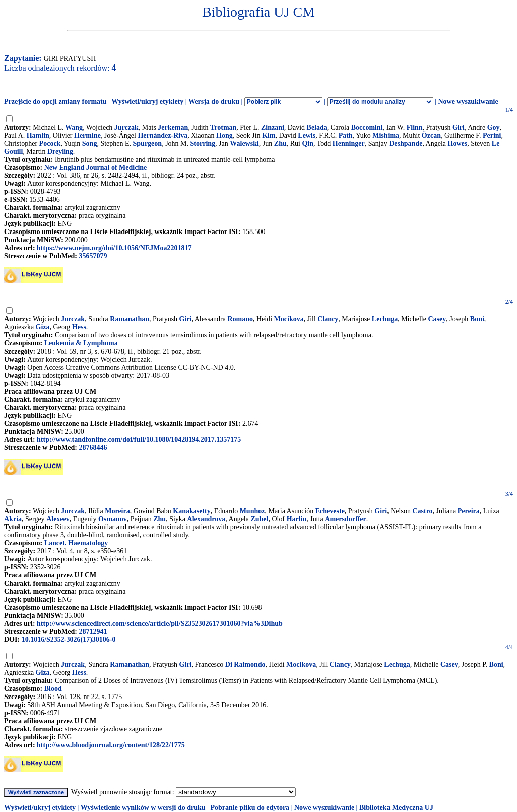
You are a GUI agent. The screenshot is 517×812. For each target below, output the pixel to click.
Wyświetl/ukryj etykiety (147, 102)
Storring (203, 143)
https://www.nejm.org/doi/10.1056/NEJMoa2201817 (114, 248)
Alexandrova (207, 519)
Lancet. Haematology (76, 543)
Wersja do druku (214, 102)
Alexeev (58, 519)
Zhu (280, 143)
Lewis (306, 135)
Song (90, 143)
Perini (492, 135)
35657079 (93, 256)
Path (346, 135)
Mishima (386, 135)
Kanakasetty (191, 511)
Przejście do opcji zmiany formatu (55, 102)
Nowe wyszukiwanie (468, 102)
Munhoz (252, 511)
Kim (269, 135)
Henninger (349, 143)
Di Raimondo (245, 665)
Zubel (259, 519)
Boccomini (367, 127)
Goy (494, 127)
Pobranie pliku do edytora (250, 808)
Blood (53, 689)
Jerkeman (173, 127)
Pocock (50, 143)
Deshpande (406, 143)
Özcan (431, 135)
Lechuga (385, 319)
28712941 (93, 631)
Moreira (117, 511)
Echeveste (330, 511)
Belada (317, 127)
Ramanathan (130, 319)
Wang (74, 127)
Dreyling (60, 151)
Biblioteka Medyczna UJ (396, 808)
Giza (43, 327)
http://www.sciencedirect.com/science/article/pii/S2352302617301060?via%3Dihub (160, 623)
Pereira (469, 511)
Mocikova (289, 319)
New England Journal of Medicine (96, 167)
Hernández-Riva (162, 135)
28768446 (93, 448)
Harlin (297, 519)
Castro (422, 511)
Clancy (328, 319)
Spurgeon (148, 143)
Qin (307, 143)
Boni (477, 319)
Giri (459, 127)
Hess (79, 327)
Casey (437, 319)
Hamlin (38, 135)
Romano (240, 319)
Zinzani (273, 127)
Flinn (415, 127)
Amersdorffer (345, 519)
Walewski (244, 143)
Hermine (88, 135)
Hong (225, 135)
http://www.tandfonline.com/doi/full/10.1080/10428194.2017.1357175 (139, 440)
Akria (13, 519)
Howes (458, 143)
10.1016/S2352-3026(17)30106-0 (69, 640)
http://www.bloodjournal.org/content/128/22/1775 (111, 745)
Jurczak (126, 127)
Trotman (223, 127)
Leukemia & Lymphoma (81, 343)
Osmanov (113, 519)
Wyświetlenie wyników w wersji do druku (143, 808)
